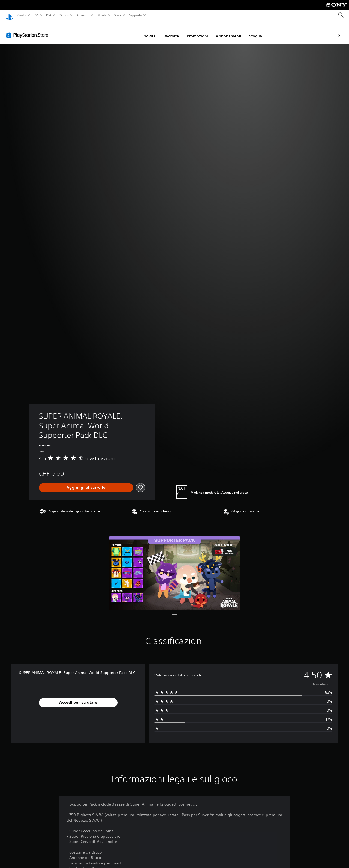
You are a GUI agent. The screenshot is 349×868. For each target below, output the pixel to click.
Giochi (22, 15)
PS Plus (64, 15)
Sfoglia (227, 31)
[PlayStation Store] (28, 30)
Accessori (83, 15)
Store (118, 15)
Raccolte (142, 31)
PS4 (49, 15)
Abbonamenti (200, 31)
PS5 (36, 15)
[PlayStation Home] (10, 15)
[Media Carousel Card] (174, 568)
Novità (102, 15)
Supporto (136, 15)
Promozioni (169, 31)
